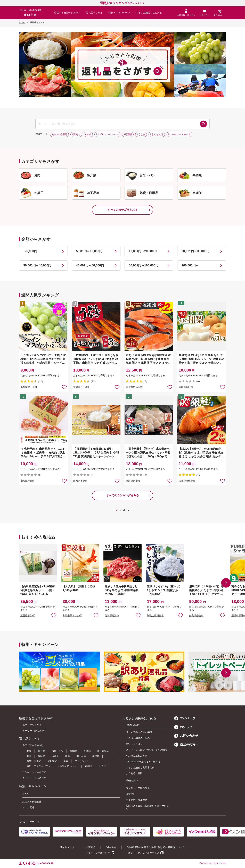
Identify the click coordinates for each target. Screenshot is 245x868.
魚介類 (42, 751)
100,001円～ (190, 265)
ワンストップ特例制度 (138, 788)
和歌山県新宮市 (155, 616)
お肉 (29, 751)
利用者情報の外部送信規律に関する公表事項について (156, 847)
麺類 (68, 756)
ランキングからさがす (34, 772)
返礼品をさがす (94, 13)
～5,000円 (30, 251)
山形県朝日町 (28, 481)
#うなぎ (141, 134)
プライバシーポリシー (98, 853)
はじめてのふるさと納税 (139, 732)
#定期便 (128, 134)
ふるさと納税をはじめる (149, 13)
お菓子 (55, 756)
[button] (226, 583)
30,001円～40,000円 (37, 265)
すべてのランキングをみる (122, 495)
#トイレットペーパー (107, 134)
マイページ (185, 718)
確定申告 (131, 794)
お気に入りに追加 (54, 615)
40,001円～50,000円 (90, 265)
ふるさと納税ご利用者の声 (140, 768)
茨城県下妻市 (80, 481)
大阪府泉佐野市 (187, 481)
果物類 (73, 751)
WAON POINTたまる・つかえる (143, 762)
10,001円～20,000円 (143, 251)
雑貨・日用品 (34, 761)
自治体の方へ (186, 745)
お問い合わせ (186, 736)
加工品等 (81, 756)
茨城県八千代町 (81, 387)
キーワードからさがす (34, 731)
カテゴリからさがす (33, 745)
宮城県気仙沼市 (134, 387)
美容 (66, 761)
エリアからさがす (32, 725)
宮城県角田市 (186, 387)
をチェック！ (121, 3)
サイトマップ (67, 847)
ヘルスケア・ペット (68, 766)
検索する (203, 124)
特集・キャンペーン (119, 13)
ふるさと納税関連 (32, 802)
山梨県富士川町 (29, 387)
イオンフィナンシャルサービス (143, 853)
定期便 (88, 766)
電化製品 (52, 761)
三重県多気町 (28, 616)
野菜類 (87, 751)
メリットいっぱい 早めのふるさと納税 (146, 750)
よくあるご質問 (134, 773)
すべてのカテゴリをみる (122, 210)
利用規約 (111, 847)
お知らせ (183, 727)
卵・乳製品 (103, 751)
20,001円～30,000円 (195, 251)
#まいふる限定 (59, 134)
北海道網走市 (133, 481)
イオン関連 (28, 807)
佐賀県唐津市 (112, 616)
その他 (102, 766)
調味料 (96, 756)
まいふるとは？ (134, 744)
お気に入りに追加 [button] (64, 387)
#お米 (88, 134)
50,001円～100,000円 (144, 265)
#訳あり (76, 134)
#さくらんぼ (157, 134)
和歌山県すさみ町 (72, 616)
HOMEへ (124, 510)
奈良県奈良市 (196, 616)
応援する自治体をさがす (67, 13)
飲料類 (42, 756)
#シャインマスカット (179, 134)
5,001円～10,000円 (89, 251)
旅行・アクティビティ (39, 766)
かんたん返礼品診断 (137, 756)
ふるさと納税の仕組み (138, 738)
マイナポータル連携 (137, 800)
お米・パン (58, 751)
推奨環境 (90, 847)
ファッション (82, 761)
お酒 (29, 756)
